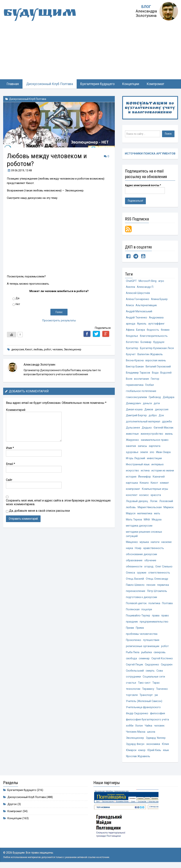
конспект (132, 496)
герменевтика (135, 385)
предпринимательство (154, 623)
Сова (160, 672)
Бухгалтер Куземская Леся (157, 348)
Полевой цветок (136, 604)
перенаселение (136, 592)
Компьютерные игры (155, 490)
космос (144, 496)
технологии (133, 690)
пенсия (151, 586)
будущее (159, 342)
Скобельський (135, 672)
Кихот (29, 349)
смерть (150, 672)
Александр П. (145, 287)
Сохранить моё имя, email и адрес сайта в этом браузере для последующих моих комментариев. (58, 502)
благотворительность (154, 336)
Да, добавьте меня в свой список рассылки (38, 511)
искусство (132, 471)
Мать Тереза (134, 520)
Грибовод (155, 398)
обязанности (134, 567)
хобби (130, 727)
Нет (18, 304)
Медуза (157, 520)
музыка (144, 543)
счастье (131, 684)
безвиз (165, 330)
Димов (149, 410)
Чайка (149, 727)
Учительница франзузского (143, 709)
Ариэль (142, 324)
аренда (131, 324)
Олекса (130, 574)
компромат (133, 490)
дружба (167, 422)
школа (151, 733)
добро (153, 416)
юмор (142, 751)
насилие (166, 543)
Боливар (146, 342)
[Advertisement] (90, 51)
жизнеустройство (152, 434)
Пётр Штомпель (157, 592)
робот (48, 349)
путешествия (151, 641)
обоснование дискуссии (142, 555)
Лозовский (166, 502)
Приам (130, 629)
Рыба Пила (133, 653)
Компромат (155, 84)
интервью (158, 465)
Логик (154, 502)
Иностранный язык (138, 465)
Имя (10, 448)
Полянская (133, 610)
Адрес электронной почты (143, 185)
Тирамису (148, 690)
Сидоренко (152, 666)
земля (144, 453)
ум (156, 696)
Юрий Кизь (154, 751)
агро (161, 281)
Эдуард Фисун (135, 745)
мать (157, 514)
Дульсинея (133, 428)
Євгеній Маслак (164, 428)
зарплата (155, 447)
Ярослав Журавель (138, 758)
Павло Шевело (135, 586)
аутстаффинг (156, 324)
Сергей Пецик (134, 666)
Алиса (130, 306)
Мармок (169, 508)
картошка (132, 483)
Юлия (165, 745)
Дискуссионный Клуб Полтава (50, 84)
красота (156, 496)
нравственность (154, 549)
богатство (132, 342)
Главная (13, 84)
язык (166, 751)
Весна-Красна (135, 361)
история (131, 477)
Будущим (40, 14)
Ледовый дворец (137, 502)
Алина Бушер (159, 299)
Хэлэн (139, 727)
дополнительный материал (143, 422)
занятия (131, 447)
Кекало (144, 483)
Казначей (159, 477)
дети (170, 404)
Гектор (155, 379)
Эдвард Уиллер (156, 739)
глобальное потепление (141, 391)
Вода (155, 373)
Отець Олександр (157, 580)
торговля (132, 696)
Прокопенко (134, 641)
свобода (132, 660)
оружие (142, 574)
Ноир (138, 549)
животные (132, 434)
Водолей (166, 373)
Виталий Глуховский (158, 367)
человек (58, 349)
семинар (144, 660)
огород (149, 567)
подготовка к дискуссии (141, 598)
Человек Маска (136, 733)
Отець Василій (135, 580)
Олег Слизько (164, 567)
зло (152, 453)
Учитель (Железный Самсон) (144, 702)
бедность (153, 330)
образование (134, 561)
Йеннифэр (145, 477)
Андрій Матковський (139, 312)
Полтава (167, 604)
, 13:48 (19, 170)
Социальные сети (154, 678)
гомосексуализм (136, 398)
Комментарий (16, 410)
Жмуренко (132, 440)
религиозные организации (143, 647)
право (165, 617)
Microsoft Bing (148, 281)
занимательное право (155, 440)
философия (158, 715)
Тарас (156, 684)
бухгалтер (132, 348)
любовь (38, 349)
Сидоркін (167, 666)
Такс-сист (144, 684)
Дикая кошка (134, 410)
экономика (153, 745)
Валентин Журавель (150, 355)
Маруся (131, 514)
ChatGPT (131, 281)
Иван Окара (163, 453)
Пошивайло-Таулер (138, 617)
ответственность (159, 574)
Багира (141, 330)
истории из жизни (163, 471)
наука (129, 549)
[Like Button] (12, 335)
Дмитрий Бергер (136, 416)
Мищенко (132, 543)
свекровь (160, 653)
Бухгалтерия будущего (97, 84)
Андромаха (156, 318)
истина (145, 471)
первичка (163, 586)
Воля (129, 379)
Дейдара (132, 404)
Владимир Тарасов (138, 373)
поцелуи (147, 610)
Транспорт (146, 696)
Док (161, 416)
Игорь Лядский (136, 459)
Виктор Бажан (135, 367)
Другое (12, 805)
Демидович (147, 404)
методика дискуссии (139, 526)
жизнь (169, 434)
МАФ (147, 520)
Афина (130, 330)
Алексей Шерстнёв (138, 293)
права (156, 617)
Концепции (131, 84)
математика (145, 514)
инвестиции (154, 459)
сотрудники (133, 678)
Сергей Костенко (162, 660)
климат (164, 483)
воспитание (142, 379)
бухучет (131, 355)
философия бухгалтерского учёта (148, 721)
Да (17, 298)
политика (154, 604)
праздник (132, 623)
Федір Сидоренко (137, 715)
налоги (155, 543)
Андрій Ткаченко (137, 318)
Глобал (150, 385)
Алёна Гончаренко (138, 299)
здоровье (132, 453)
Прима (140, 629)
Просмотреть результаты (59, 320)
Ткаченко (162, 690)
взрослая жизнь (156, 361)
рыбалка (147, 653)
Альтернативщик (146, 306)
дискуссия (18, 349)
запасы (142, 447)
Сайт (9, 480)
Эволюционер (73, 349)
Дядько (147, 428)
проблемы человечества (142, 635)
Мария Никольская (150, 508)
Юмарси (131, 751)
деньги (161, 404)
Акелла (130, 287)
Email (11, 464)
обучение (151, 561)
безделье (132, 336)
